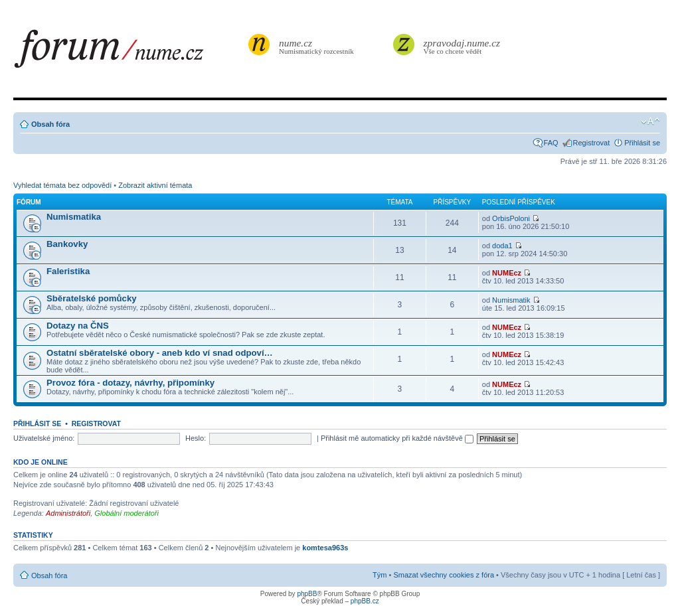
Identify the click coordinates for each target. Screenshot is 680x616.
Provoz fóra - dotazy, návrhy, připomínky (130, 383)
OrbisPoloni (511, 218)
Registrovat (592, 143)
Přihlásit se (642, 143)
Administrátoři (68, 513)
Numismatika (74, 217)
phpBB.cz (365, 601)
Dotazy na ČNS (78, 326)
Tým (380, 575)
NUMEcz (507, 273)
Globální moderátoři (127, 513)
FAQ (551, 143)
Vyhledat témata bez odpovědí (62, 185)
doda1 (502, 246)
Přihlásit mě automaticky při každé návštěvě (397, 438)
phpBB (307, 594)
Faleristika (68, 271)
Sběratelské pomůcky (92, 298)
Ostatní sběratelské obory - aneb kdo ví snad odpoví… (160, 353)
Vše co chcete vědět (462, 46)
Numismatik (511, 300)
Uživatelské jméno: (44, 438)
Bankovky (67, 244)
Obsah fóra (50, 124)
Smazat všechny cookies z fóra (444, 575)
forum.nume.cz (129, 52)
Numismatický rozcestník (318, 46)
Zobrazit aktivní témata (155, 185)
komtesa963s (325, 548)
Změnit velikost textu (650, 121)
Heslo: (196, 438)
